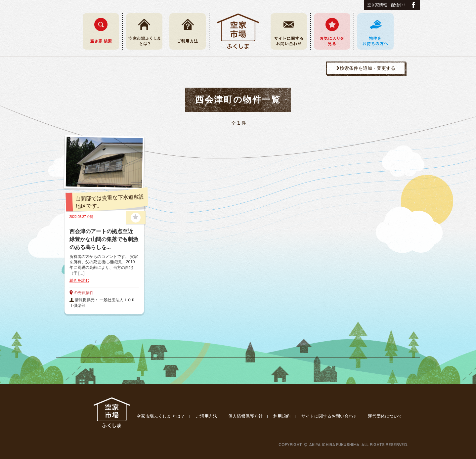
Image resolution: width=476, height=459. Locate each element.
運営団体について (385, 416)
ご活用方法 (207, 416)
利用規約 (282, 416)
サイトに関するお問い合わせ (329, 416)
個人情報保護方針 (245, 416)
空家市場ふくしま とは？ (161, 416)
